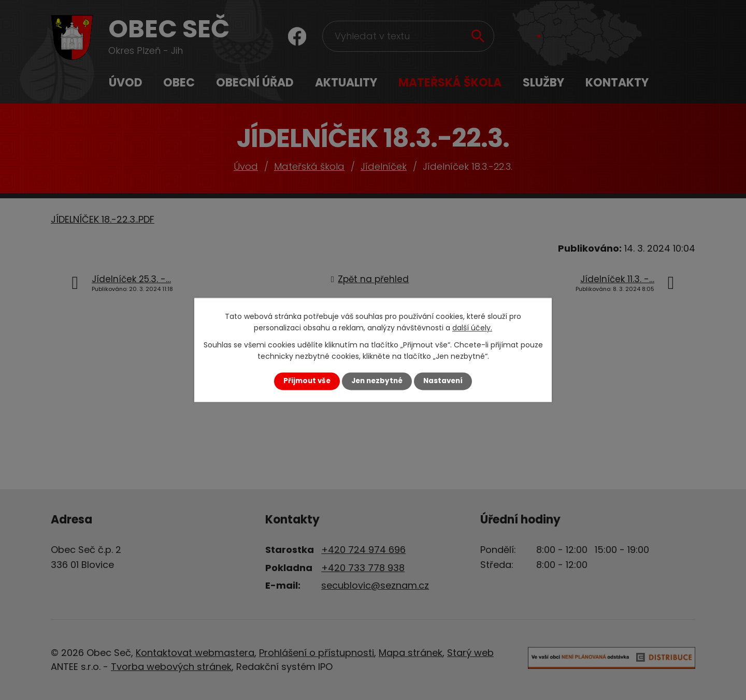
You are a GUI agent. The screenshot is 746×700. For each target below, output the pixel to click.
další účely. (472, 328)
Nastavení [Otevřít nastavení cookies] (443, 381)
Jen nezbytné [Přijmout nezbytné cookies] (377, 381)
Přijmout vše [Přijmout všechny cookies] (307, 381)
